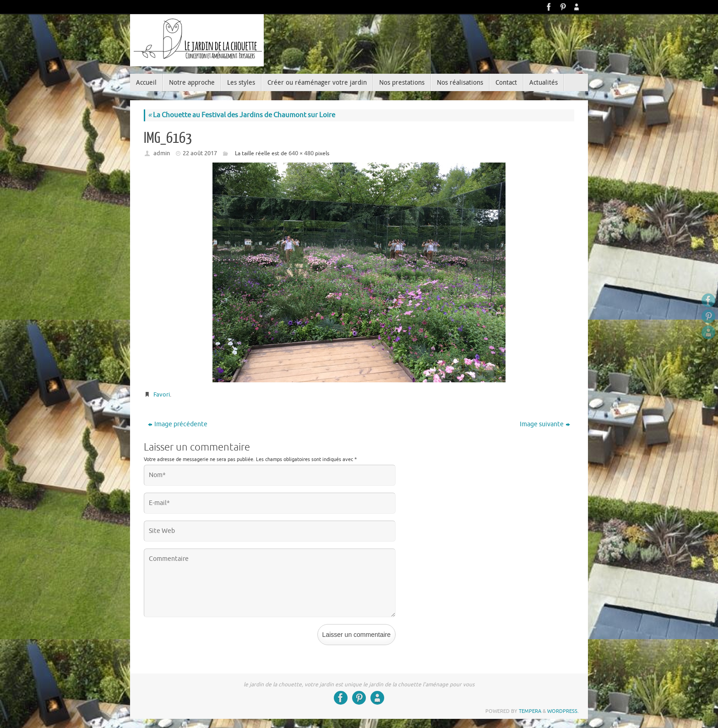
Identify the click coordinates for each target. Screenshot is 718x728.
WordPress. (563, 711)
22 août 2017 (200, 153)
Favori (162, 394)
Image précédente (178, 424)
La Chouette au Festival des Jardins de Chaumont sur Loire (242, 115)
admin (162, 153)
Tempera (530, 711)
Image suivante (545, 424)
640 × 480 (301, 153)
